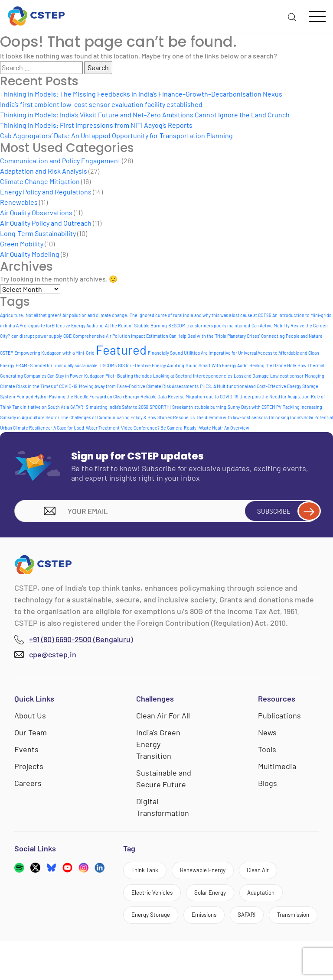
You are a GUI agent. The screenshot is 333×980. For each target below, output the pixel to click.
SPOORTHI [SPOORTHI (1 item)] (160, 407)
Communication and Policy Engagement (60, 160)
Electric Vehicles (158, 901)
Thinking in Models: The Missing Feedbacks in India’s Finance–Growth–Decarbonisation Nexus (141, 94)
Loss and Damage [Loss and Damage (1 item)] (251, 376)
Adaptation (289, 901)
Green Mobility (22, 244)
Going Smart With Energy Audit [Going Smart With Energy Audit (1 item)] (217, 365)
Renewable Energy (219, 875)
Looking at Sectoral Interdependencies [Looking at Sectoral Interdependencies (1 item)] (193, 376)
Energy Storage (157, 927)
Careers (28, 786)
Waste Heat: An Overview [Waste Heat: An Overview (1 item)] (224, 428)
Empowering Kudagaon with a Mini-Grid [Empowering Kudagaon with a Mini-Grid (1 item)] (54, 353)
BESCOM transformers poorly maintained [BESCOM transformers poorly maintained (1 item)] (209, 325)
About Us (30, 718)
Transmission (153, 952)
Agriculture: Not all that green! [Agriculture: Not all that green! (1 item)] (31, 315)
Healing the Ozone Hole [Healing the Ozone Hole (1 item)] (273, 365)
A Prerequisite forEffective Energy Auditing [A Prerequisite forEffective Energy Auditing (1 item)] (60, 325)
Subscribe (281, 512)
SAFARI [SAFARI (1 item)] (77, 407)
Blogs (268, 786)
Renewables (19, 202)
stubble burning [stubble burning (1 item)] (210, 407)
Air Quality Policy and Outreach (46, 223)
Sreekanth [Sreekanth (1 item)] (183, 407)
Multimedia (277, 769)
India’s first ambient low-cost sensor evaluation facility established (101, 104)
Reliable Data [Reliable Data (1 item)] (153, 396)
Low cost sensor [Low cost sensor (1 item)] (287, 376)
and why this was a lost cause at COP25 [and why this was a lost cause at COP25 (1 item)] (233, 315)
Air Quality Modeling (30, 254)
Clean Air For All (163, 718)
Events (26, 752)
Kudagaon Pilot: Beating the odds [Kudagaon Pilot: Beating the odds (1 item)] (118, 376)
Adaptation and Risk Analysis (44, 171)
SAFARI (273, 927)
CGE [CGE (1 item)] (67, 336)
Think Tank (150, 875)
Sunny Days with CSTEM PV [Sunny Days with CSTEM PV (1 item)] (255, 407)
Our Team (31, 735)
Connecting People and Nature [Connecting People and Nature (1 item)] (292, 336)
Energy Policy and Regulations (46, 192)
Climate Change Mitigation (40, 181)
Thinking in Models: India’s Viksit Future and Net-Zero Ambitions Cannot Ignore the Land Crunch (145, 115)
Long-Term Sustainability (38, 233)
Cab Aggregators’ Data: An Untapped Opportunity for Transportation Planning (116, 135)
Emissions (221, 927)
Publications (279, 718)
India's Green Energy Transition (158, 747)
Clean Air (287, 875)
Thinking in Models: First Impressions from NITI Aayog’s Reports (96, 125)
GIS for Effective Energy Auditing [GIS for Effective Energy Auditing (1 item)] (151, 365)
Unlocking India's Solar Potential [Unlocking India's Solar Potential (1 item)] (301, 417)
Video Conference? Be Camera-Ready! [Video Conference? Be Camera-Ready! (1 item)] (159, 428)
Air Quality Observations (36, 212)
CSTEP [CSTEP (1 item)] (7, 353)
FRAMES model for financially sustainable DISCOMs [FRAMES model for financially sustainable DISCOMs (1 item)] (66, 365)
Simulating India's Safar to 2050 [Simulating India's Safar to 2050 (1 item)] (117, 407)
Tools (267, 752)
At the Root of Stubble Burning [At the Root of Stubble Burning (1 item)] (136, 325)
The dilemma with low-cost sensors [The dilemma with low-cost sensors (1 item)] (232, 417)
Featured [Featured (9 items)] (121, 350)
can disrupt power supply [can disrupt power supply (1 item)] (37, 336)
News (267, 735)
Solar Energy (228, 901)
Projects (29, 769)
